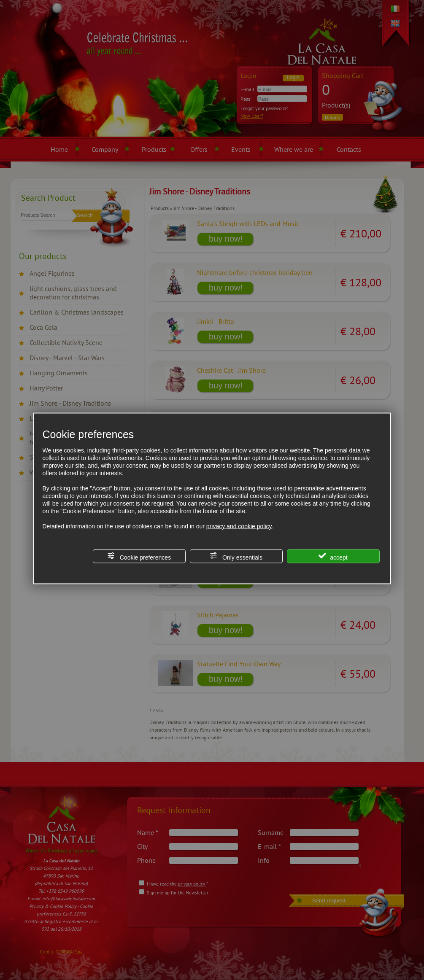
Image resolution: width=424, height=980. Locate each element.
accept (333, 556)
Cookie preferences (139, 556)
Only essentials (236, 556)
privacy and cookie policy (239, 526)
